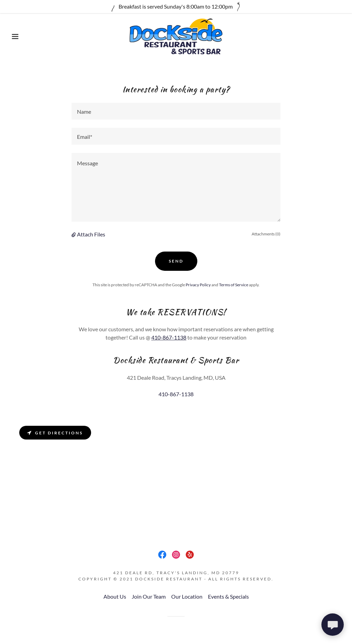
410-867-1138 (169, 337)
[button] (18, 36)
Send (176, 261)
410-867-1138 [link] (176, 394)
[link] (176, 36)
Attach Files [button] (91, 234)
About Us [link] (115, 596)
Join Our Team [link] (149, 596)
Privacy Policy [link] (198, 285)
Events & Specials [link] (228, 596)
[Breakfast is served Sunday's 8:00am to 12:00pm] (176, 7)
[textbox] (176, 111)
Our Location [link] (187, 596)
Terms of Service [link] (234, 285)
